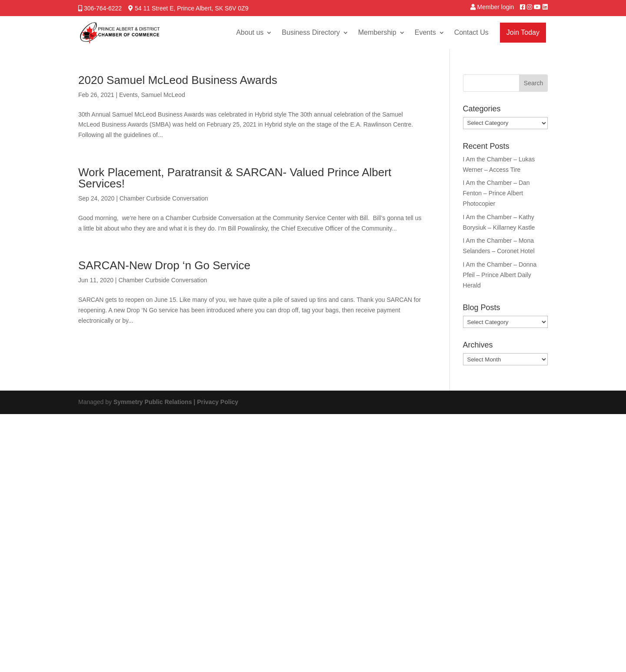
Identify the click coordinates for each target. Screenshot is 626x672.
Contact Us (471, 32)
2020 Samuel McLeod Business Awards (178, 80)
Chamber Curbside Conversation (164, 198)
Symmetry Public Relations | (155, 402)
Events (425, 32)
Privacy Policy (218, 402)
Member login (496, 7)
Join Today (523, 32)
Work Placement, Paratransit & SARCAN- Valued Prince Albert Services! (235, 178)
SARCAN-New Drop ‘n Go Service (164, 265)
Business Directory (311, 32)
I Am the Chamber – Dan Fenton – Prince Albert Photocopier (496, 193)
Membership (377, 32)
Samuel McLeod (163, 95)
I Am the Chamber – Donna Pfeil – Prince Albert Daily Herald (500, 275)
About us (250, 32)
